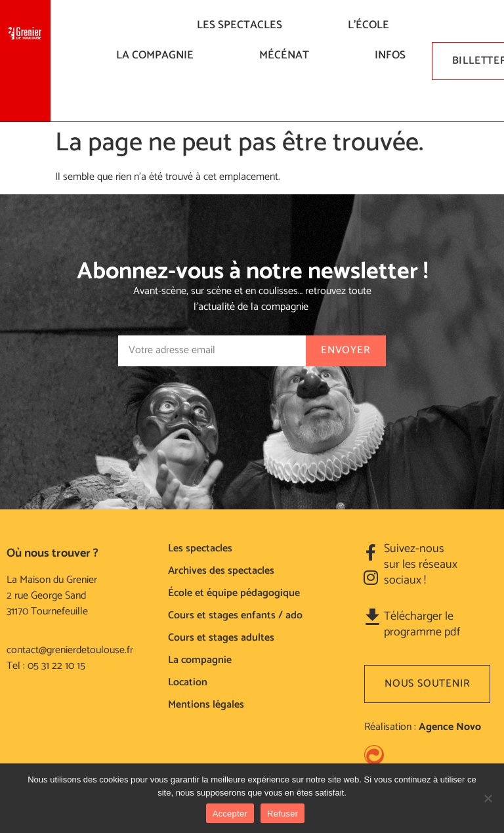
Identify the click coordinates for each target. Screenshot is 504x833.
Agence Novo (450, 727)
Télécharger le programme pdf (422, 624)
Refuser (283, 814)
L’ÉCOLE (372, 25)
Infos (393, 55)
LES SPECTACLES (243, 25)
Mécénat (287, 55)
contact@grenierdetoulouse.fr (70, 650)
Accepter (230, 814)
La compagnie (158, 55)
